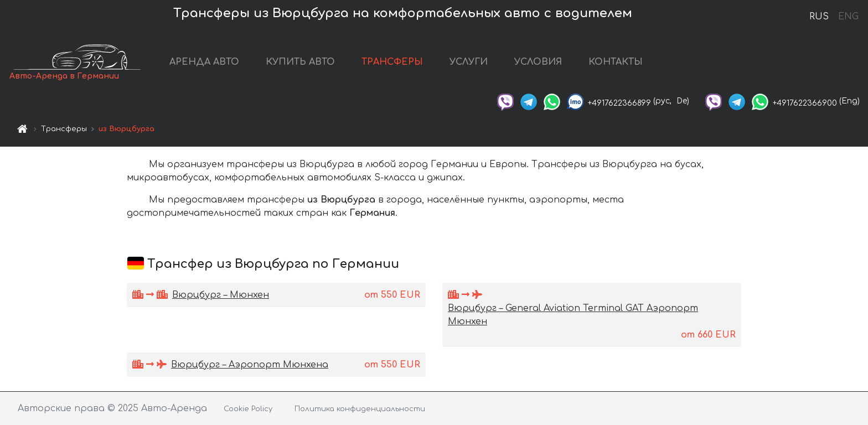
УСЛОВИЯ (538, 62)
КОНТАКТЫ (616, 62)
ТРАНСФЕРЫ (392, 62)
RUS (819, 17)
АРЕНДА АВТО (204, 62)
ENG (848, 17)
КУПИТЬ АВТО (300, 62)
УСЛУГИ (469, 62)
